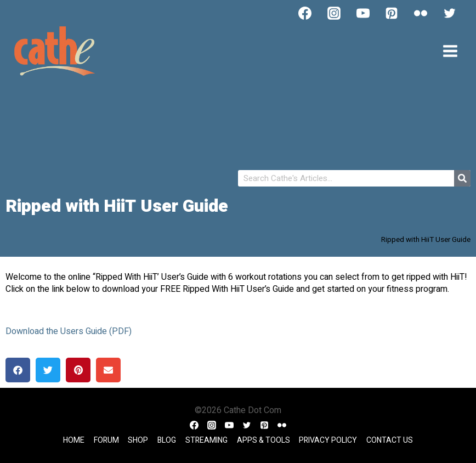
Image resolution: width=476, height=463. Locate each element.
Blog (167, 440)
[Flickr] (421, 13)
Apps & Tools (263, 440)
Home (74, 440)
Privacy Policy (328, 440)
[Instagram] (334, 13)
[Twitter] (450, 13)
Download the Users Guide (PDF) (69, 331)
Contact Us (390, 440)
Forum (106, 440)
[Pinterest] (392, 13)
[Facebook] (305, 13)
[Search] (462, 178)
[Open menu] (450, 51)
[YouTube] (363, 13)
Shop (138, 440)
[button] (18, 370)
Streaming (206, 440)
